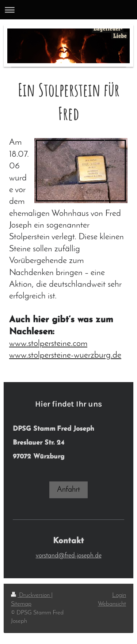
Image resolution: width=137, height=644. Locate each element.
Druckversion (31, 595)
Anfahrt (68, 490)
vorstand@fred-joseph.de (69, 556)
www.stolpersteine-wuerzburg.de (65, 355)
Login (119, 595)
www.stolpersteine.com (48, 344)
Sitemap (21, 604)
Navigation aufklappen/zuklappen (68, 10)
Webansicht (112, 604)
